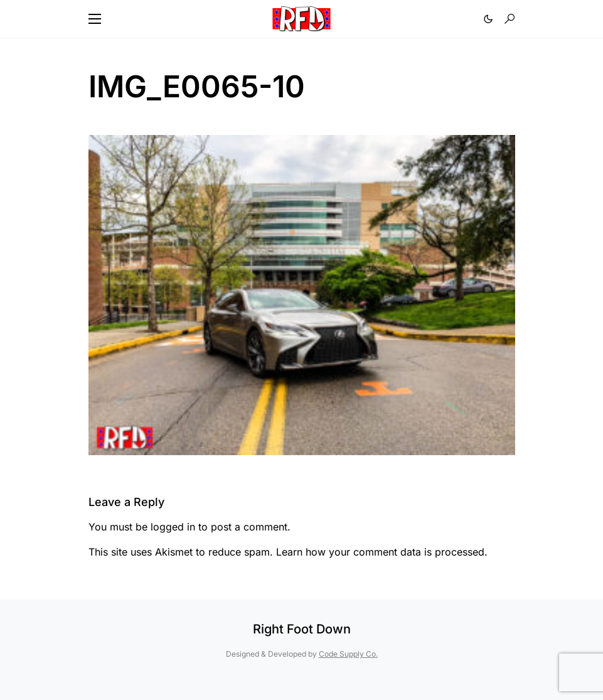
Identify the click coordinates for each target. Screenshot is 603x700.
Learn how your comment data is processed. (382, 552)
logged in (173, 527)
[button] (95, 19)
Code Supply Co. (348, 654)
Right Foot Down (302, 629)
